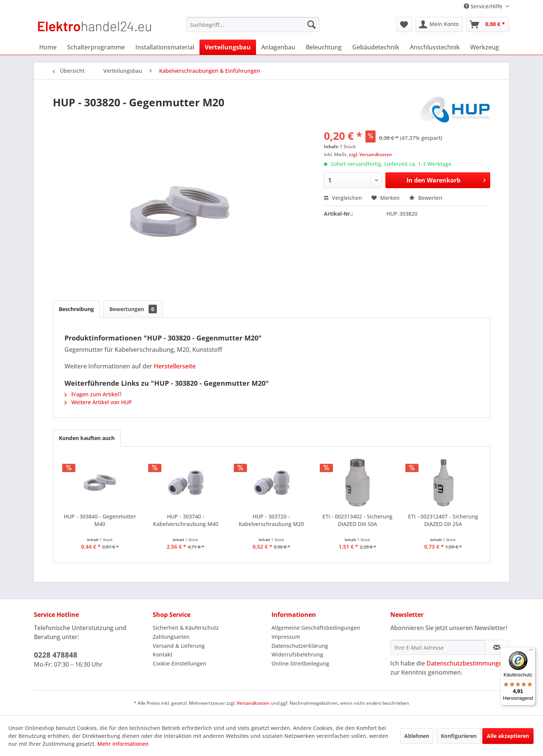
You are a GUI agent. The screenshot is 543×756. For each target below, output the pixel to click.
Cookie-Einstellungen (179, 663)
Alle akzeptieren (508, 736)
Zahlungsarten (171, 637)
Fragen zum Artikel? (93, 394)
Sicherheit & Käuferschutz (186, 628)
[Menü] (531, 652)
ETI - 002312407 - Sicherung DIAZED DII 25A (443, 520)
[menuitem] (253, 25)
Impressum (286, 637)
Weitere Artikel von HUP (98, 402)
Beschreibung (76, 309)
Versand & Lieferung (179, 646)
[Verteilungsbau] (228, 47)
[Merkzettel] (404, 25)
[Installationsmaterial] (165, 47)
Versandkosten (253, 703)
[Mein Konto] (439, 25)
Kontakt (163, 654)
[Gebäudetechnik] (376, 47)
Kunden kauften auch (87, 438)
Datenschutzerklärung (300, 646)
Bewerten (426, 198)
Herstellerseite (175, 366)
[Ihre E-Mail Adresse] (438, 647)
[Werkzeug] (485, 47)
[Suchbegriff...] (253, 25)
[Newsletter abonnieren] (497, 647)
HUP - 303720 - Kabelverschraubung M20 (271, 520)
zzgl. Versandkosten (370, 154)
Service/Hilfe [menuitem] (484, 6)
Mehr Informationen (123, 744)
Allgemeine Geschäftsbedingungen (316, 628)
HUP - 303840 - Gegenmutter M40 (100, 520)
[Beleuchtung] (324, 47)
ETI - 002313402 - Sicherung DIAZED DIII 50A (357, 520)
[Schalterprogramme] (96, 47)
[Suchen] (311, 25)
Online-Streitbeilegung (300, 663)
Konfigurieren (459, 736)
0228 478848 (56, 655)
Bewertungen (133, 309)
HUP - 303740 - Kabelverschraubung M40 (186, 520)
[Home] (48, 47)
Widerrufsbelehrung (297, 654)
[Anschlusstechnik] (435, 47)
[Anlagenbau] (278, 47)
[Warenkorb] (488, 25)
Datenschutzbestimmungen (466, 663)
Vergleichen (343, 198)
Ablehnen (417, 736)
